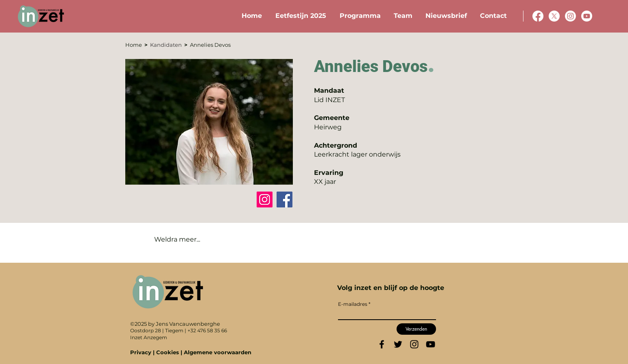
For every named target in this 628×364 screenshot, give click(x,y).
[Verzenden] (416, 329)
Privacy (142, 352)
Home (135, 45)
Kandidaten (167, 45)
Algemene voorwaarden (218, 352)
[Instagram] (265, 199)
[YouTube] (431, 344)
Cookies (168, 352)
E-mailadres (353, 304)
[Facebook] (285, 199)
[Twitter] (398, 344)
